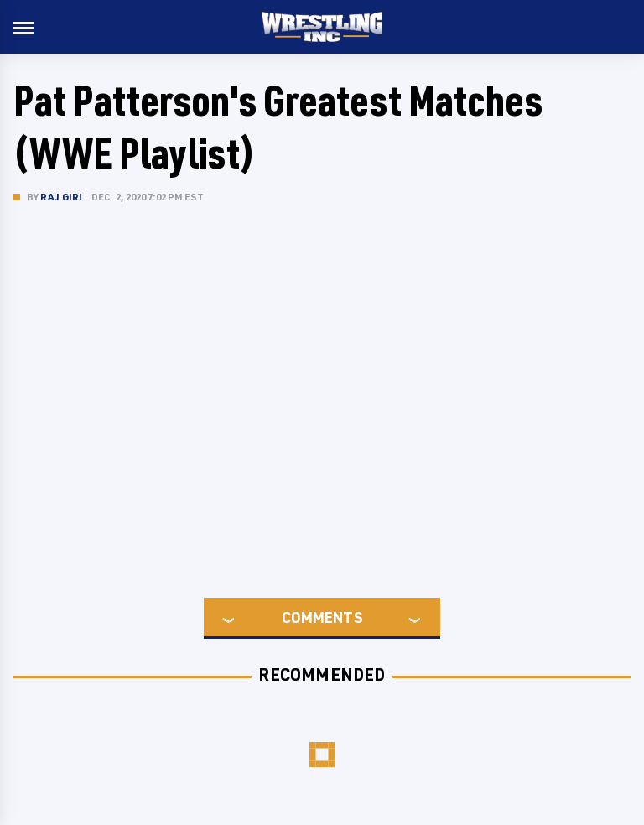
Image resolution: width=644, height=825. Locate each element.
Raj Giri (62, 197)
